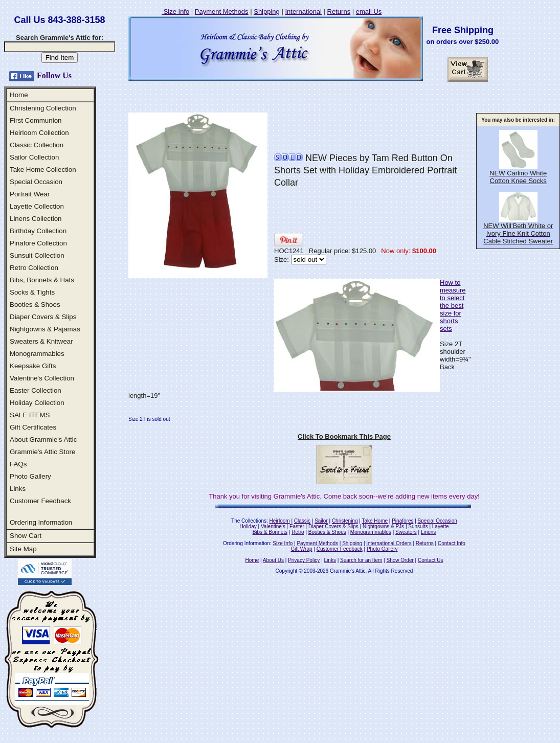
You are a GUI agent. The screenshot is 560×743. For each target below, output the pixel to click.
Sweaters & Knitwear (41, 341)
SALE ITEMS (30, 415)
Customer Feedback (40, 501)
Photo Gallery (30, 476)
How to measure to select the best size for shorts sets (453, 306)
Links (18, 489)
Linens (428, 532)
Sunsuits (418, 526)
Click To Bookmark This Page (344, 436)
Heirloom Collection (39, 133)
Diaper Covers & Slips (43, 317)
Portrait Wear (30, 194)
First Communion (36, 120)
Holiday (248, 526)
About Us (273, 560)
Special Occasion (36, 182)
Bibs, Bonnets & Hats (42, 280)
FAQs (18, 464)
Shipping (267, 12)
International (303, 12)
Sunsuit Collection (37, 255)
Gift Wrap (302, 549)
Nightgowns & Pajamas (45, 329)
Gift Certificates (33, 427)
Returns (339, 12)
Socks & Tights (32, 292)
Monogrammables (37, 354)
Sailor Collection (34, 157)
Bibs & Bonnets (270, 532)
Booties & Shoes (35, 305)
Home (19, 95)
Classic (302, 521)
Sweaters (406, 532)
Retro (298, 532)
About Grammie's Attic (43, 440)
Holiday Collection (37, 403)
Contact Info (452, 543)
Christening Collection (43, 108)
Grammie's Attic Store (42, 452)
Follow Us (54, 75)
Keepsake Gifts (33, 366)
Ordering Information (41, 522)
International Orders (389, 543)
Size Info (175, 12)
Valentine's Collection (42, 378)
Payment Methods (222, 12)
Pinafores (402, 521)
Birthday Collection (38, 231)
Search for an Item (361, 560)
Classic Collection (37, 145)
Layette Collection (37, 206)
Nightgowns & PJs (383, 526)
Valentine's (273, 526)
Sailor (321, 521)
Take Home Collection (43, 170)
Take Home (375, 521)
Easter (297, 526)
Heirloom (280, 521)
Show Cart (26, 536)
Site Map (23, 549)
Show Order (400, 560)
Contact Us (430, 560)
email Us (369, 12)
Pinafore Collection (38, 243)
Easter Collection (36, 390)
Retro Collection (34, 268)
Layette (441, 526)
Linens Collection (36, 219)
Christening (345, 521)
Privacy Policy (304, 560)
